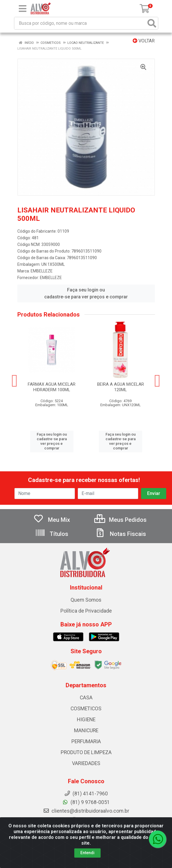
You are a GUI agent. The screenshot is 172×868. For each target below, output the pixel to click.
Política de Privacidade (86, 611)
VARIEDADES (86, 763)
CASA (86, 698)
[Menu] (23, 9)
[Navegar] (15, 381)
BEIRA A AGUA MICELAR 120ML (121, 387)
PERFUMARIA (86, 741)
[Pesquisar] (152, 23)
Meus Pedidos (120, 520)
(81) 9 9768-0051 (86, 802)
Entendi (87, 853)
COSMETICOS (86, 709)
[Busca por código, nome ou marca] (80, 23)
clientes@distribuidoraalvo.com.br (86, 811)
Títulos (52, 534)
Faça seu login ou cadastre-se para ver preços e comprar (86, 293)
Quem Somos (86, 600)
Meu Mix (52, 520)
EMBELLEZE (42, 271)
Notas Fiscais (121, 534)
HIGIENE (86, 720)
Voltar (144, 41)
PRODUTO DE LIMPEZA (86, 752)
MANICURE (86, 730)
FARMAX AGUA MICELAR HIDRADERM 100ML (52, 387)
